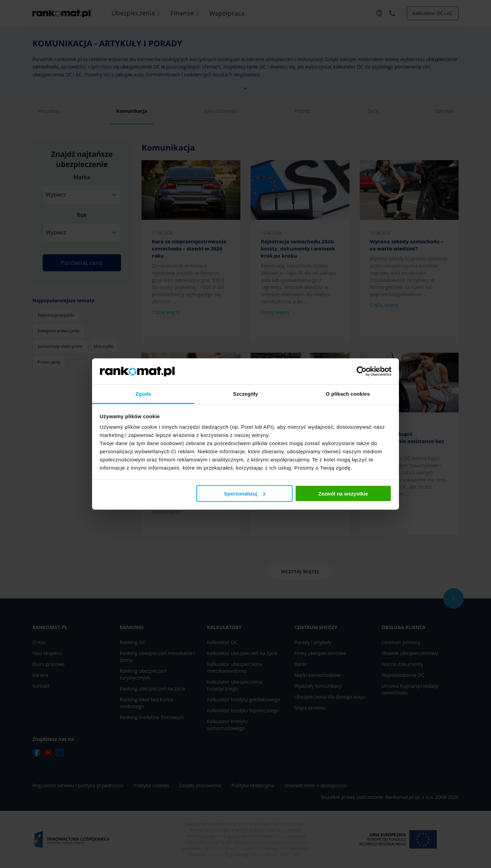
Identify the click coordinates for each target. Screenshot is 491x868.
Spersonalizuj (245, 493)
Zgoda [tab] (143, 394)
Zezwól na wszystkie (343, 493)
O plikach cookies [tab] (348, 394)
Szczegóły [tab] (245, 394)
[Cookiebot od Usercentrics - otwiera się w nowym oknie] (362, 371)
